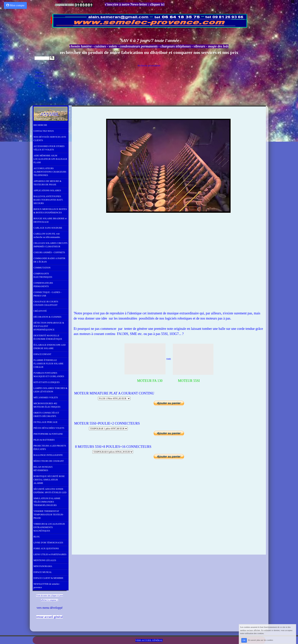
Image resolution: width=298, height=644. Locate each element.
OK (244, 640)
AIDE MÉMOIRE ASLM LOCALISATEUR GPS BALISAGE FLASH (50, 159)
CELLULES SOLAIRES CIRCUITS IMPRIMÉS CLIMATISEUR (51, 245)
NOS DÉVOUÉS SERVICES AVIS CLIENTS (50, 139)
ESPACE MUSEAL (43, 572)
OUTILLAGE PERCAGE (46, 422)
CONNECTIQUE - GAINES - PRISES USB (48, 294)
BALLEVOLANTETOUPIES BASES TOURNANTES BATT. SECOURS (48, 200)
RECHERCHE (40, 125)
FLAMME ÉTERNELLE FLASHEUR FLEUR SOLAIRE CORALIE (49, 364)
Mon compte (15, 5)
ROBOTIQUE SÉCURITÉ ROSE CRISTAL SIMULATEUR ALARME (49, 480)
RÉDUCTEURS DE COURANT (49, 461)
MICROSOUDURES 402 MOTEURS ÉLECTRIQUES (47, 405)
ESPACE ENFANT (42, 354)
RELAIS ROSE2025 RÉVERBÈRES (43, 469)
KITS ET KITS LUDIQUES (47, 382)
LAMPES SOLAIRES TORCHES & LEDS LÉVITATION (50, 390)
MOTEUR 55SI (189, 381)
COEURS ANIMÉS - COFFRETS (49, 252)
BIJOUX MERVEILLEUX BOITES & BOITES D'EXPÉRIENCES (50, 211)
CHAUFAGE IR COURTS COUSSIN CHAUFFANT (46, 303)
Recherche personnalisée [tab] (149, 66)
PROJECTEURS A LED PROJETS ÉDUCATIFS (50, 447)
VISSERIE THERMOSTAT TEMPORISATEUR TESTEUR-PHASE (49, 515)
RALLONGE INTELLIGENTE (48, 455)
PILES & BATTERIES (44, 440)
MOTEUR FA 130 (147, 381)
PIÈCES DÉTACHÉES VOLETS (49, 428)
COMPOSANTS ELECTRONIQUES (43, 275)
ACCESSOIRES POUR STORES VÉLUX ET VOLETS (49, 148)
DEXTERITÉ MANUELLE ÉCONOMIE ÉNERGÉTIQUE (48, 337)
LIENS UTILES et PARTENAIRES (50, 554)
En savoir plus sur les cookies (260, 640)
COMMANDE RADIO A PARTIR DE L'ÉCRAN (50, 260)
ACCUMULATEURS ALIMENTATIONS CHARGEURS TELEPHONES (50, 172)
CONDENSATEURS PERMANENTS (43, 285)
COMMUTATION (42, 268)
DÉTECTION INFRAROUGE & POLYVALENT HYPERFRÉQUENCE (49, 326)
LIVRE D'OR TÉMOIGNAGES (48, 543)
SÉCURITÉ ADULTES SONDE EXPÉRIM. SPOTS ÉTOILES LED (50, 491)
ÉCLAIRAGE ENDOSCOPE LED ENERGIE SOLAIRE (50, 347)
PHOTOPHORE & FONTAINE (48, 434)
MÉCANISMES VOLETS (46, 397)
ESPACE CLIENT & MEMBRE (48, 578)
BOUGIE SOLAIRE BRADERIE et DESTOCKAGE (50, 220)
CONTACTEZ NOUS (44, 131)
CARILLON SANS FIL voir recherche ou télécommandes (47, 235)
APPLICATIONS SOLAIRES (47, 190)
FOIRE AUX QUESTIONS (46, 548)
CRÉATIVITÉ (40, 311)
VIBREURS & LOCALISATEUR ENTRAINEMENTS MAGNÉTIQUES (49, 527)
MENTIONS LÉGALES (45, 560)
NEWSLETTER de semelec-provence (47, 586)
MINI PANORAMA (43, 566)
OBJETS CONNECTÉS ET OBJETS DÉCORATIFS (46, 414)
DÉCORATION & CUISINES (48, 317)
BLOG (37, 537)
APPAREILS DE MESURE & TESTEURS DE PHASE (48, 183)
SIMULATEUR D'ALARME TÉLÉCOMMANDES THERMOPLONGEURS (47, 502)
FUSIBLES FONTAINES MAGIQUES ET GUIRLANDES (49, 375)
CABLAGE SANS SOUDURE (48, 228)
